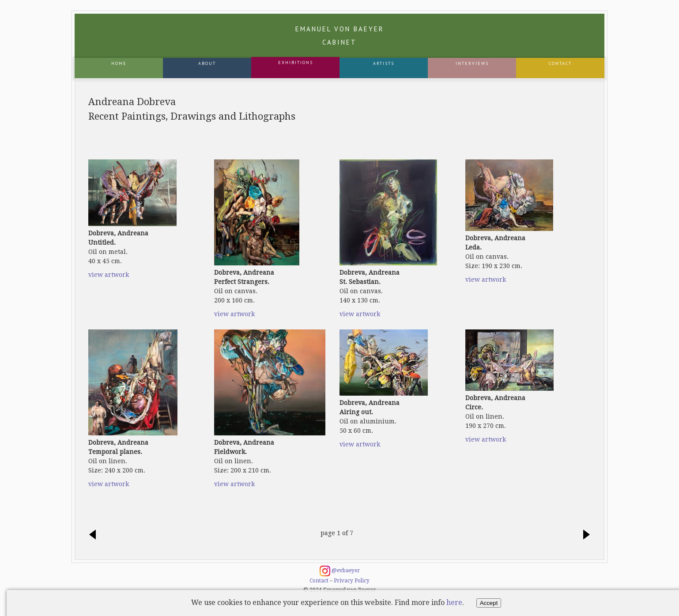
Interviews (472, 63)
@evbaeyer (340, 571)
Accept (489, 603)
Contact (560, 63)
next (584, 535)
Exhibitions (296, 62)
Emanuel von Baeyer (340, 36)
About (207, 63)
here (454, 603)
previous (95, 535)
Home (119, 63)
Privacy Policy (352, 581)
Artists (384, 63)
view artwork (109, 275)
